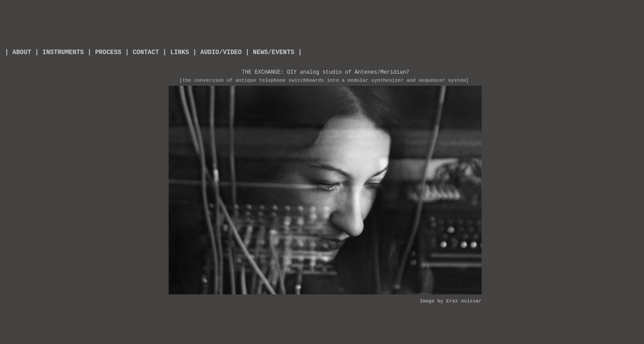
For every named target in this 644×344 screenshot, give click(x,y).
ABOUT (20, 52)
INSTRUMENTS (63, 52)
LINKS (180, 52)
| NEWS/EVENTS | (274, 52)
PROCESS (108, 52)
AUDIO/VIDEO (221, 52)
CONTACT (146, 52)
